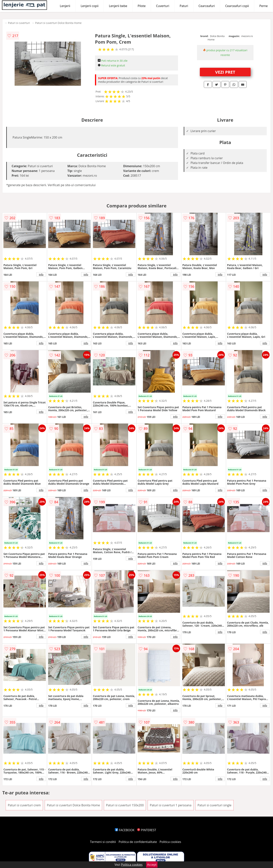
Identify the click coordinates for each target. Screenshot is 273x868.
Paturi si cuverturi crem (24, 805)
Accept (152, 865)
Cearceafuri (207, 6)
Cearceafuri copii (237, 6)
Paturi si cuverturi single (215, 805)
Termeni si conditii (103, 842)
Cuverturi (163, 6)
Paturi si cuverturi (19, 23)
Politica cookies (170, 842)
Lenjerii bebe (118, 6)
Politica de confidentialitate (138, 842)
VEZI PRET (225, 72)
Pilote (142, 6)
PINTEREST (147, 830)
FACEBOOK (125, 830)
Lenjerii (65, 6)
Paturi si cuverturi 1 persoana (171, 805)
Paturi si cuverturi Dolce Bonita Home (58, 23)
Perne (264, 6)
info (41, 274)
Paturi (184, 6)
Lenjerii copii (89, 6)
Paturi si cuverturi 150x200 (125, 805)
